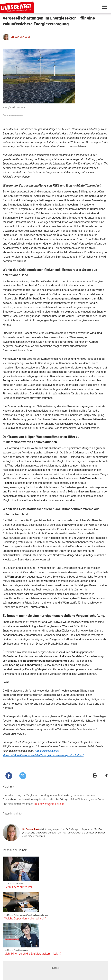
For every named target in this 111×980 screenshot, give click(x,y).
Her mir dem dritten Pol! (46, 851)
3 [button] (61, 953)
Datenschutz (72, 977)
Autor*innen (26, 970)
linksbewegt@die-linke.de (49, 792)
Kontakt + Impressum (30, 977)
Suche (87, 970)
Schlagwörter (70, 970)
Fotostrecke (52, 970)
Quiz (39, 970)
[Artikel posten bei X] (23, 764)
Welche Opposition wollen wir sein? (53, 871)
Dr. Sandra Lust (31, 817)
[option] (35, 933)
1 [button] (50, 953)
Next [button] (94, 933)
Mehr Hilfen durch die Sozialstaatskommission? (60, 889)
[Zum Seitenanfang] (107, 764)
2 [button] (55, 953)
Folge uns (87, 977)
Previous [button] (17, 933)
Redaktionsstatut (54, 977)
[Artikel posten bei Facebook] (9, 764)
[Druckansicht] (95, 764)
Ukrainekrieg (77, 941)
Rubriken (55, 913)
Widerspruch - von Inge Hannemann (35, 943)
